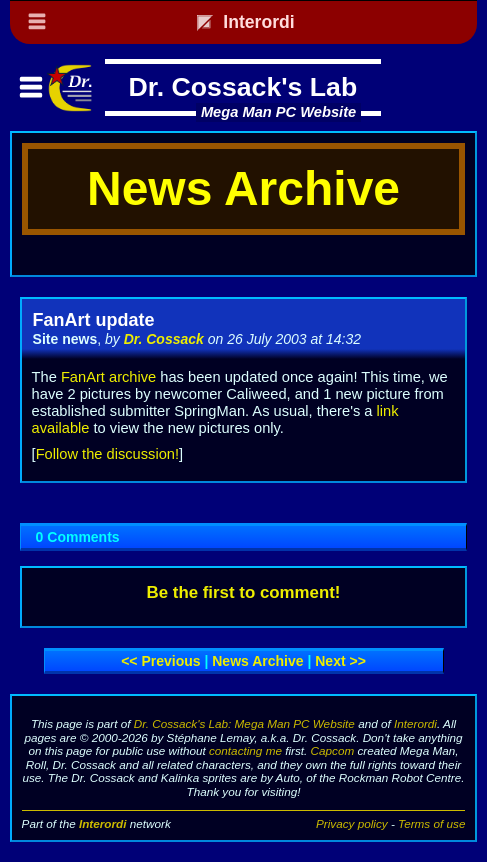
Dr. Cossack (164, 339)
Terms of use (431, 823)
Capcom (333, 750)
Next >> (340, 661)
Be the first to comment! (244, 592)
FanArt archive (108, 377)
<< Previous (160, 661)
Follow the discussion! (107, 454)
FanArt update (94, 320)
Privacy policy (352, 823)
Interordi (415, 723)
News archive (257, 661)
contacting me (245, 750)
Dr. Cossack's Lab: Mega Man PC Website (244, 723)
